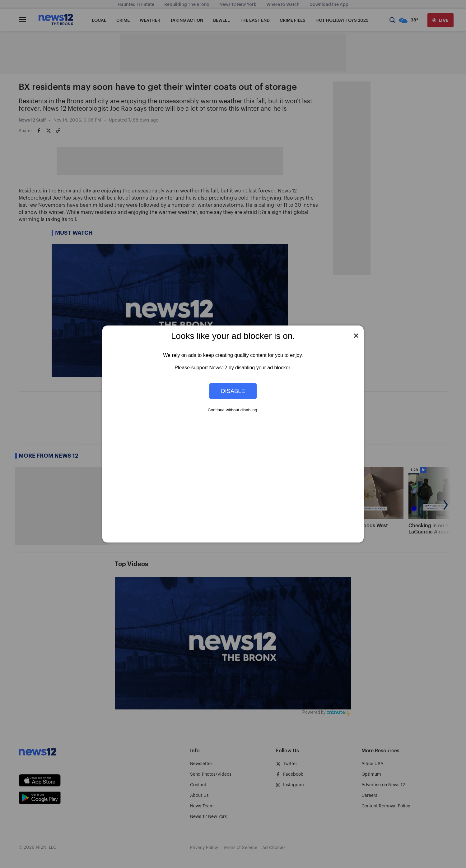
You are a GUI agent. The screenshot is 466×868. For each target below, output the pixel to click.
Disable (233, 391)
